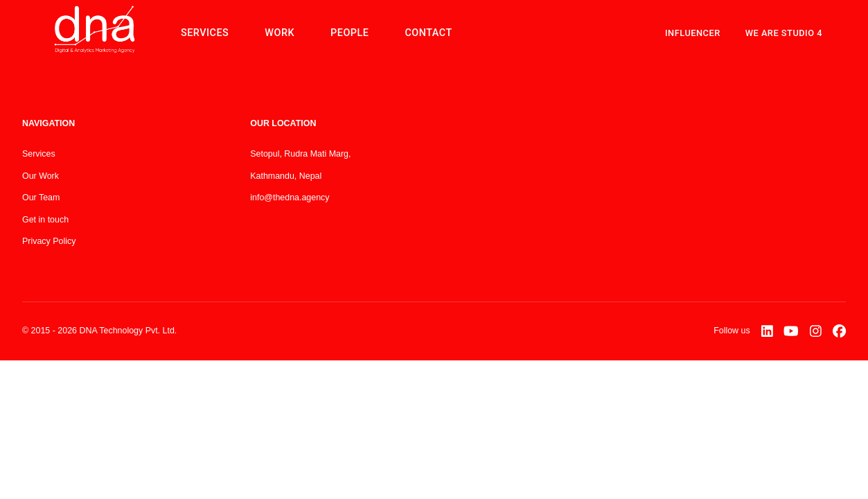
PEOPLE (349, 33)
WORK (280, 33)
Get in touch (45, 220)
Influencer (693, 33)
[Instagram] (816, 331)
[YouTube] (791, 331)
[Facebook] (839, 331)
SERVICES (205, 33)
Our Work (41, 176)
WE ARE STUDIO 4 (784, 33)
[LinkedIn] (767, 331)
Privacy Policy (49, 241)
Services (39, 154)
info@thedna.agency (290, 198)
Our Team (41, 198)
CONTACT (428, 33)
